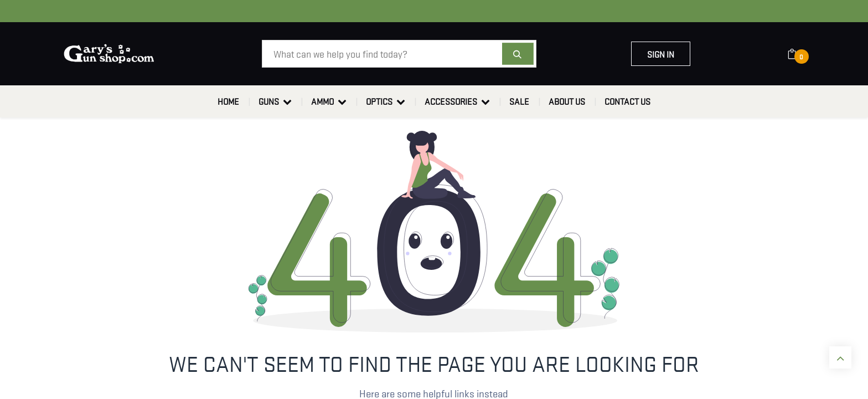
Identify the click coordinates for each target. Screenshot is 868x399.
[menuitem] (228, 101)
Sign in (661, 54)
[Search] (518, 54)
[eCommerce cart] (799, 54)
